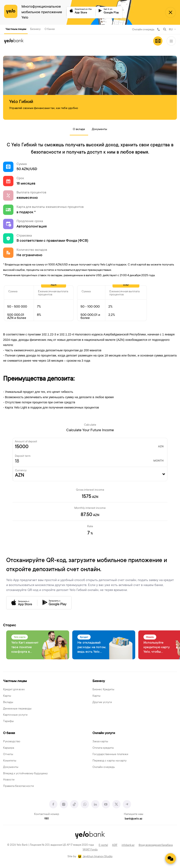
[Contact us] (171, 859)
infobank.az (128, 845)
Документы (99, 129)
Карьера (9, 748)
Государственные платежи (110, 754)
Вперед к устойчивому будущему (25, 774)
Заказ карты (100, 742)
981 (159, 29)
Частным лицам (16, 29)
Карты (7, 696)
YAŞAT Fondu (90, 850)
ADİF (115, 845)
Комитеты (10, 761)
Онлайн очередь (143, 30)
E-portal (103, 845)
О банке (50, 29)
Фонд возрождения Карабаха (156, 845)
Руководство (12, 742)
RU (171, 30)
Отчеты (8, 754)
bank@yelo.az (133, 819)
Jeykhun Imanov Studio (98, 857)
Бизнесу (35, 29)
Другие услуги (102, 702)
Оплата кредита (103, 748)
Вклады (8, 702)
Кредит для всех (14, 690)
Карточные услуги (15, 715)
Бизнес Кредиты (103, 690)
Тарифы (8, 721)
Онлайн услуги (104, 733)
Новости (9, 780)
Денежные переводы (17, 709)
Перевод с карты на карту (110, 761)
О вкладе (79, 129)
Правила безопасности (18, 786)
